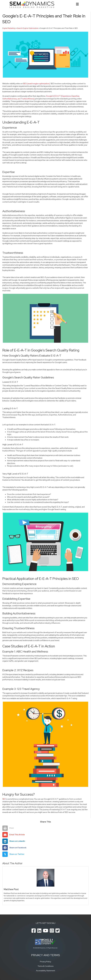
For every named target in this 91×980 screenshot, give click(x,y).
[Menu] (77, 4)
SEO (4, 799)
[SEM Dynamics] (32, 4)
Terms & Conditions (45, 966)
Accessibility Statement (46, 971)
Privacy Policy (45, 962)
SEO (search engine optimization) (36, 84)
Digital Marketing (9, 28)
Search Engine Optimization (28, 28)
